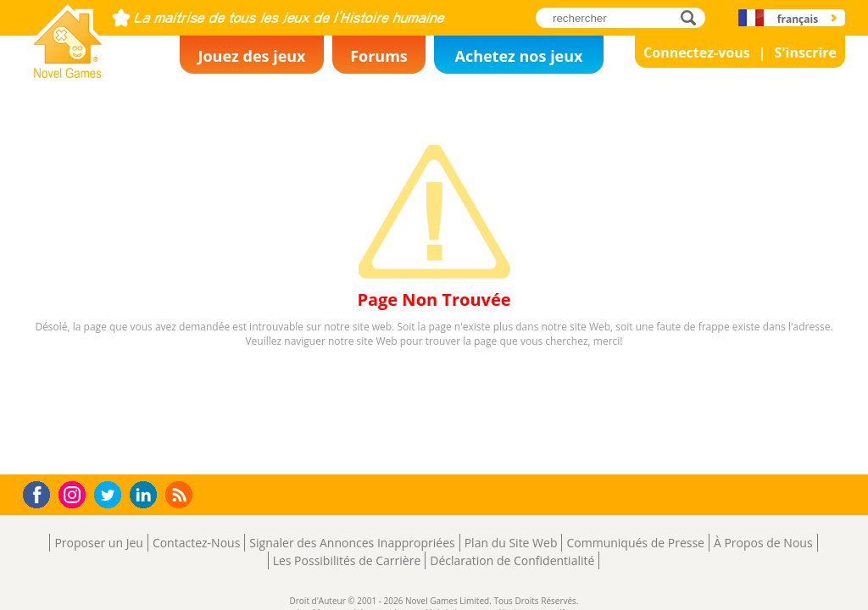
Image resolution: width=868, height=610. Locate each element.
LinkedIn (146, 495)
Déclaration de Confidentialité (512, 560)
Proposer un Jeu (98, 543)
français (798, 19)
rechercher (693, 17)
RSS (181, 494)
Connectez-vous (697, 53)
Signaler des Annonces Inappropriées (352, 543)
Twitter (111, 496)
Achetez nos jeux (518, 56)
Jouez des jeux (251, 56)
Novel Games (65, 73)
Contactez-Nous (196, 543)
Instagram (75, 494)
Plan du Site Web (511, 543)
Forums (379, 56)
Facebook (41, 493)
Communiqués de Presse (635, 543)
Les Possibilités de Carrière (347, 560)
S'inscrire (805, 53)
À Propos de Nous (763, 543)
